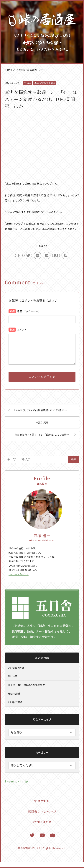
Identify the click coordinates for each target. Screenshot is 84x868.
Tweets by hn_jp (16, 787)
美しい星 (12, 682)
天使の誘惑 (14, 699)
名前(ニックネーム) (28, 311)
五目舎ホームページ (42, 817)
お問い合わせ (42, 828)
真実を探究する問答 (45, 83)
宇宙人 (28, 83)
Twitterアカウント (19, 580)
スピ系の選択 (15, 708)
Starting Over (16, 673)
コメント (22, 329)
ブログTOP (42, 807)
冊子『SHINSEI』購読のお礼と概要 (26, 691)
